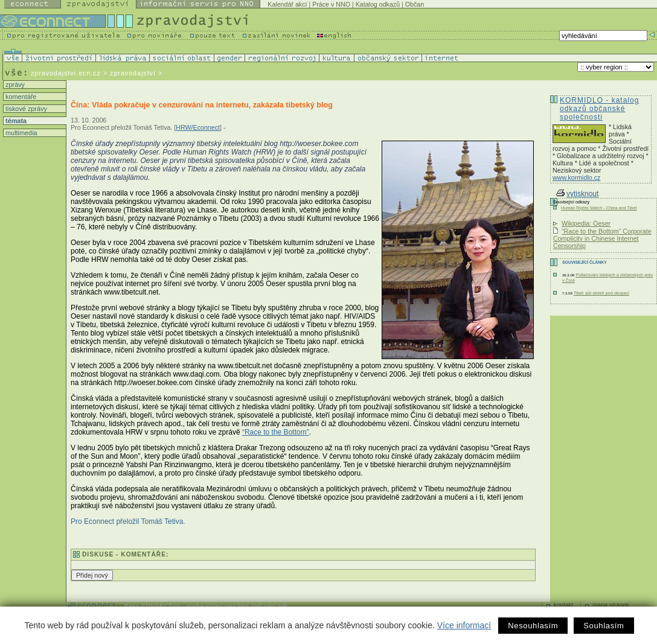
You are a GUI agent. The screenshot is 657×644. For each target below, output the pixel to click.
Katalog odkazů (378, 4)
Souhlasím (604, 626)
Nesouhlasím (533, 626)
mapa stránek (611, 605)
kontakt (563, 605)
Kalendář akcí (287, 4)
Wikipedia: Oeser (586, 223)
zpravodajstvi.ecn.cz (66, 73)
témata (15, 121)
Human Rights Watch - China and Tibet (599, 208)
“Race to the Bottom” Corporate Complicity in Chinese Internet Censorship (602, 238)
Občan (415, 4)
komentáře (20, 97)
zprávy (14, 84)
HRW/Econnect (198, 127)
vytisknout (577, 194)
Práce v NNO (331, 4)
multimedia (21, 133)
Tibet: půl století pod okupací (601, 293)
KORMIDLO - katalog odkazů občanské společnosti (599, 109)
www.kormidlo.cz (576, 177)
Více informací (464, 625)
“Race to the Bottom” (276, 432)
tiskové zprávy (25, 109)
